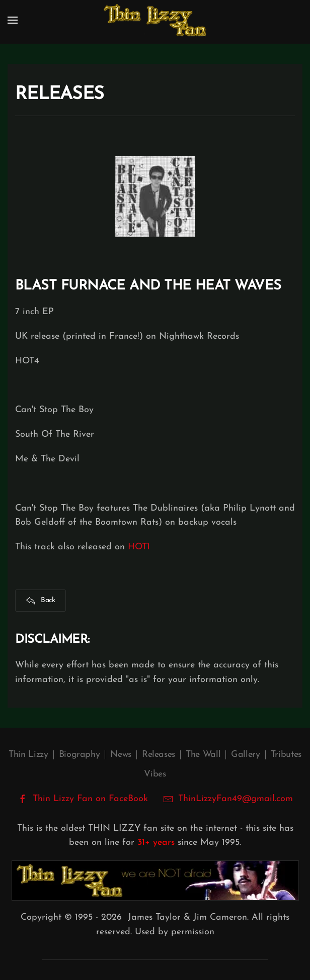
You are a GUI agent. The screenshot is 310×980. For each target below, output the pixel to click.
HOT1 (139, 547)
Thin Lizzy (28, 755)
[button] (13, 20)
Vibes (155, 774)
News (121, 755)
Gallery (245, 755)
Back (41, 601)
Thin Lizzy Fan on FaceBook (83, 799)
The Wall (203, 755)
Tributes (286, 755)
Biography (80, 755)
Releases (159, 755)
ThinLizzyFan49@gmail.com (236, 799)
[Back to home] (155, 20)
